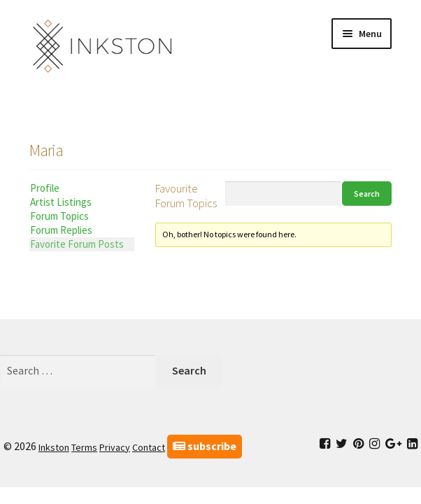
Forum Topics (59, 216)
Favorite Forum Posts (77, 244)
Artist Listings (61, 202)
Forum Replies (61, 230)
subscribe (205, 446)
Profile (45, 188)
